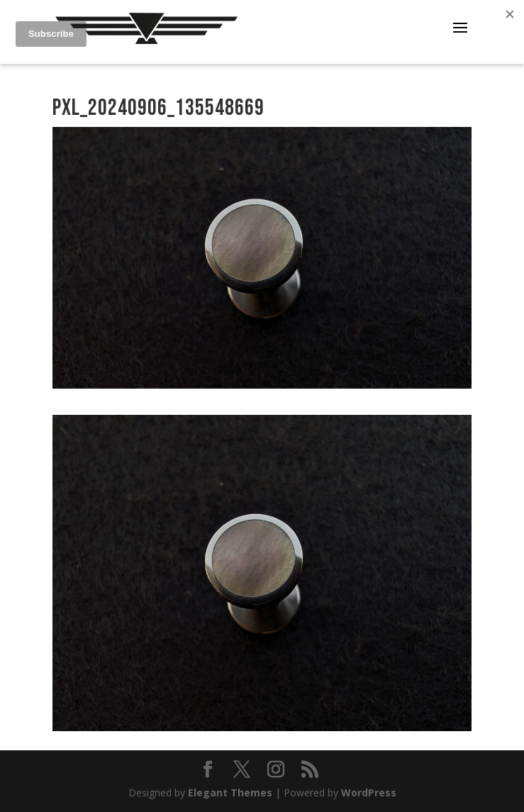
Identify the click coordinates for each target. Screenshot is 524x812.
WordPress (369, 792)
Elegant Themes (230, 792)
